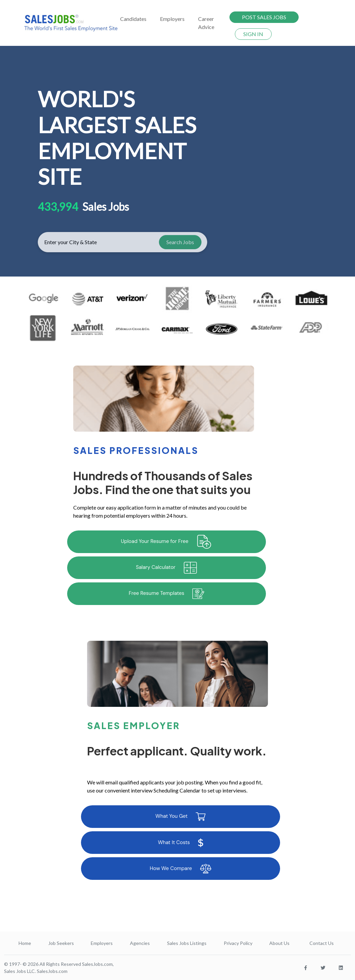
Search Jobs (180, 242)
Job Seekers (61, 943)
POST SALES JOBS (264, 17)
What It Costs (181, 843)
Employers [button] (172, 19)
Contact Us (322, 943)
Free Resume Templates (166, 594)
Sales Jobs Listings (187, 943)
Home (25, 943)
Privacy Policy (238, 943)
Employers (102, 943)
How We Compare (181, 869)
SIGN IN (253, 34)
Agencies (140, 943)
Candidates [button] (133, 19)
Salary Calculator (167, 568)
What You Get (181, 817)
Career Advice (206, 23)
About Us (279, 943)
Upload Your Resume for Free (166, 542)
